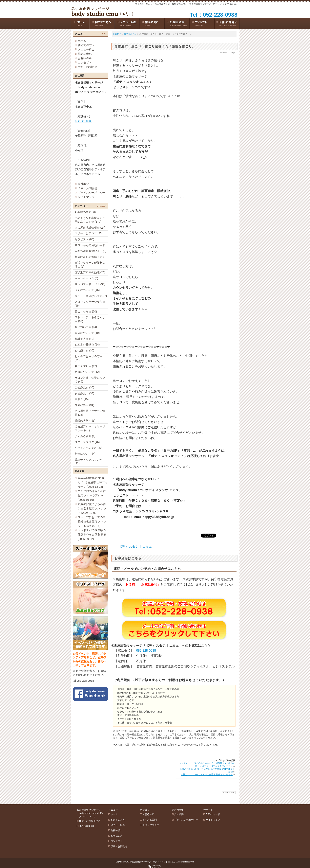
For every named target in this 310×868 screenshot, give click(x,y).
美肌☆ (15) (82, 399)
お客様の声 (85, 58)
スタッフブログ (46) (87, 442)
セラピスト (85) (84, 239)
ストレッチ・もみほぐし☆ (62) (90, 319)
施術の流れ (85, 54)
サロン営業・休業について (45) (90, 380)
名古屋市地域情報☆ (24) (90, 228)
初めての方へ (86, 45)
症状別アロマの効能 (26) (90, 272)
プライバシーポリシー (92, 193)
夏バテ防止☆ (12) (86, 366)
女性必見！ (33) (84, 393)
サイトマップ (86, 197)
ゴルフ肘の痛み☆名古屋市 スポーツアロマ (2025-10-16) (92, 495)
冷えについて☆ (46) (87, 290)
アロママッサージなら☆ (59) (90, 304)
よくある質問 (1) (85, 436)
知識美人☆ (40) (84, 339)
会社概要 (83, 184)
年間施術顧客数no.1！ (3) (91, 251)
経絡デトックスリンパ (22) (89, 462)
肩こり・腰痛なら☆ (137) (91, 296)
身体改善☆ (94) (84, 405)
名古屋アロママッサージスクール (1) (90, 428)
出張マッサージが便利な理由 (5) (90, 265)
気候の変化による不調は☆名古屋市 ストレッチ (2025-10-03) (92, 508)
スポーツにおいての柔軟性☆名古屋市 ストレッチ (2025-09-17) (92, 522)
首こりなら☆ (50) (86, 311)
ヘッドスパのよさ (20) (89, 448)
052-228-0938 (146, 651)
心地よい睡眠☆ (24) (87, 345)
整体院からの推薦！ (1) (89, 257)
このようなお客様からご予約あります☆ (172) (90, 220)
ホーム (82, 41)
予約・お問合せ (88, 67)
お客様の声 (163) (85, 212)
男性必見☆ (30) (84, 387)
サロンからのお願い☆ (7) (91, 245)
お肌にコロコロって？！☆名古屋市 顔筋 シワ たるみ (207, 774)
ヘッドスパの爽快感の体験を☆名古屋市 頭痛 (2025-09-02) (92, 535)
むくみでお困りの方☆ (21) (89, 358)
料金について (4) (85, 454)
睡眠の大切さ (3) (85, 421)
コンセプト (85, 62)
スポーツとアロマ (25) (89, 233)
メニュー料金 (86, 49)
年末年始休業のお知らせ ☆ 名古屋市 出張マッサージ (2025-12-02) (93, 482)
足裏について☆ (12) (87, 372)
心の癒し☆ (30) (84, 350)
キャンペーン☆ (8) (86, 278)
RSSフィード (213, 814)
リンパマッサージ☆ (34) (90, 284)
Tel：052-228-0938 (214, 15)
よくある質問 (150, 820)
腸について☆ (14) (86, 327)
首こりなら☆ (130, 34)
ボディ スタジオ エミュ (135, 547)
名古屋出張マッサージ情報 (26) (90, 413)
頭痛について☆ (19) (87, 333)
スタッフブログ (151, 825)
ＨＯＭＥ (117, 34)
